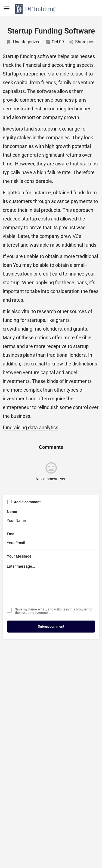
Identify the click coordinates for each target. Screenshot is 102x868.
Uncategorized (23, 42)
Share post (83, 42)
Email (12, 534)
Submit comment (51, 626)
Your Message (19, 556)
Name (12, 512)
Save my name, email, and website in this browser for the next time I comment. (54, 611)
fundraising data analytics (30, 427)
